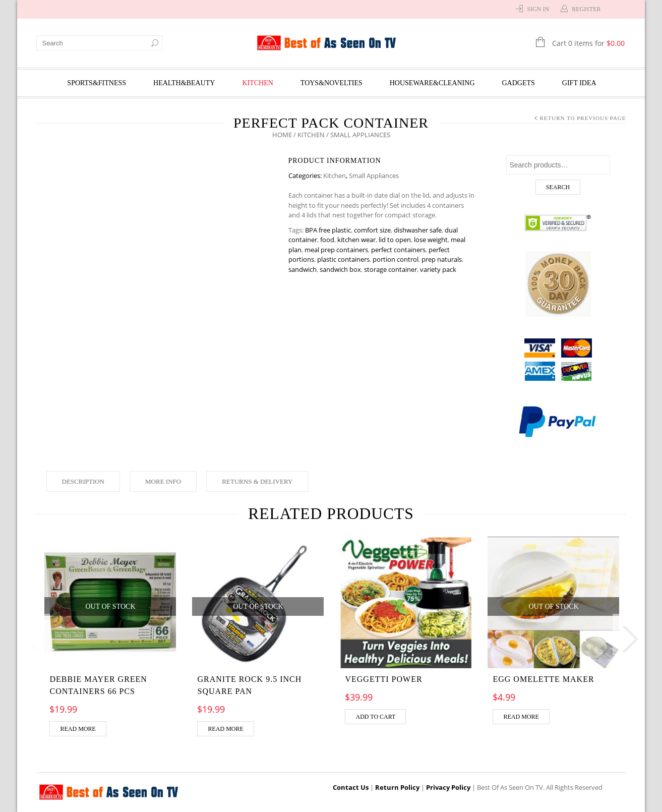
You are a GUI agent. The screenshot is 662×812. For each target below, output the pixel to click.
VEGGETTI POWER (383, 679)
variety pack (438, 269)
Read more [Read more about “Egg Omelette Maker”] (521, 717)
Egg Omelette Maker (543, 679)
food (327, 240)
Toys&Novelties (332, 83)
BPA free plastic (328, 230)
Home (282, 135)
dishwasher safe (418, 230)
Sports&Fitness (97, 83)
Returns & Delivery (257, 481)
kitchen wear (356, 240)
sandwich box (340, 269)
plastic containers (343, 259)
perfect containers (398, 250)
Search (558, 187)
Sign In (538, 9)
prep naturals (442, 259)
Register (586, 9)
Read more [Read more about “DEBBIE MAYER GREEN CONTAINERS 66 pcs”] (78, 729)
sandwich (303, 269)
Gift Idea (579, 83)
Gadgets (519, 83)
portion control (396, 259)
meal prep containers (336, 250)
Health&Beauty (184, 83)
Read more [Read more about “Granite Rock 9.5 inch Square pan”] (225, 729)
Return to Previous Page (583, 118)
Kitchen (257, 83)
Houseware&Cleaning (432, 83)
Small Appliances (374, 176)
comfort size (372, 230)
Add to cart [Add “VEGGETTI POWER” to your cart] (375, 717)
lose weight (431, 240)
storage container (390, 269)
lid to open (395, 240)
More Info (163, 481)
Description (83, 481)
